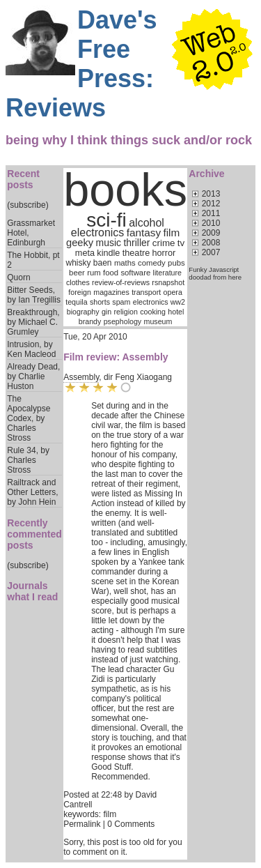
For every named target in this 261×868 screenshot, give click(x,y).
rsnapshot (168, 282)
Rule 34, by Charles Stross (28, 460)
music (108, 243)
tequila (76, 302)
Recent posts (23, 179)
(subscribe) (27, 205)
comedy (152, 263)
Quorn (18, 277)
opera (173, 292)
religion (126, 312)
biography (83, 312)
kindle (108, 253)
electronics (97, 233)
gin (106, 312)
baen (103, 263)
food (111, 273)
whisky (78, 263)
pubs (176, 263)
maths (125, 263)
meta (85, 253)
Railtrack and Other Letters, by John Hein (32, 492)
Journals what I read (32, 591)
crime (164, 243)
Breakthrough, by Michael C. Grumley (33, 322)
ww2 (178, 302)
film (171, 233)
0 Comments (131, 824)
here (235, 277)
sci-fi (106, 220)
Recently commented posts (34, 534)
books (125, 190)
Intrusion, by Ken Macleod (31, 349)
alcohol (147, 223)
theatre (136, 253)
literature (167, 273)
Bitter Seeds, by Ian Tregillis (34, 295)
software (135, 273)
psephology (123, 321)
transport (146, 292)
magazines (111, 292)
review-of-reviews (121, 282)
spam (121, 302)
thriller (136, 243)
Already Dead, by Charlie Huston (33, 376)
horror (164, 253)
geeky (80, 243)
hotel (176, 312)
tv (181, 243)
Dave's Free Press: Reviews (81, 64)
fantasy (144, 233)
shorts (100, 302)
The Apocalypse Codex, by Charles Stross (29, 418)
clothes (78, 282)
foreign (80, 292)
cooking (153, 312)
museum (158, 321)
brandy (90, 321)
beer (77, 273)
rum (94, 273)
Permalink (82, 824)
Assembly (81, 377)
